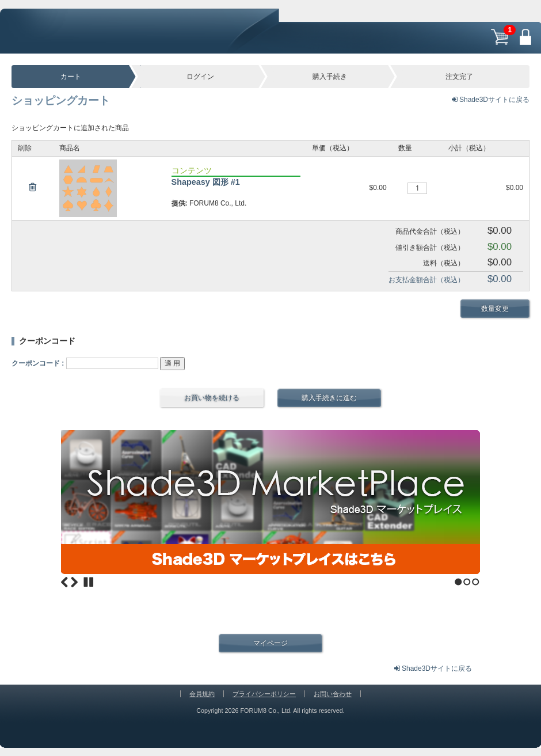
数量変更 (495, 307)
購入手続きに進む (329, 394)
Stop (89, 579)
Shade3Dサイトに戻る (491, 100)
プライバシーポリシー (264, 690)
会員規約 (202, 690)
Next (74, 579)
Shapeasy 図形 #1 (206, 182)
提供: (180, 203)
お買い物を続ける (212, 394)
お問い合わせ (333, 690)
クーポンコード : (38, 360)
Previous (64, 579)
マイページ (270, 639)
